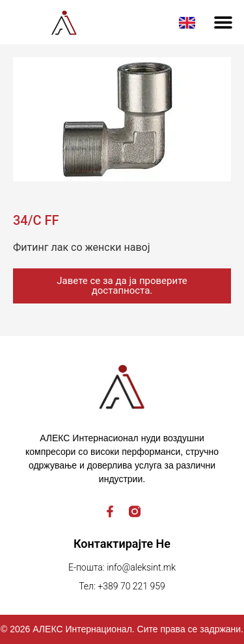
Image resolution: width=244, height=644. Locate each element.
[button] (223, 22)
